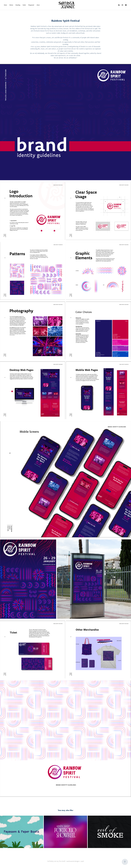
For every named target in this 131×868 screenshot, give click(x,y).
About (38, 5)
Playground (31, 5)
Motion (11, 5)
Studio (24, 5)
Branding (18, 5)
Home (5, 5)
